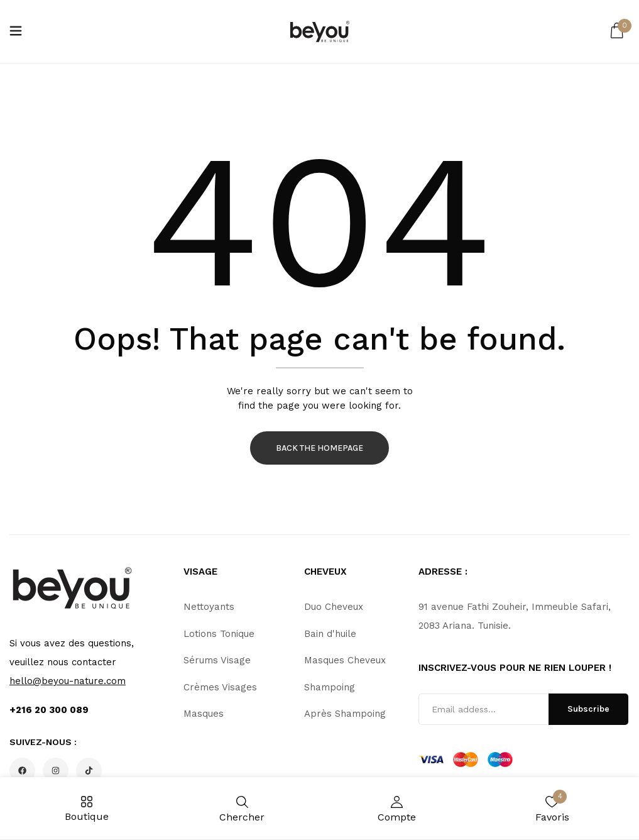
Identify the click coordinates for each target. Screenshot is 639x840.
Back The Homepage (319, 448)
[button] (617, 31)
